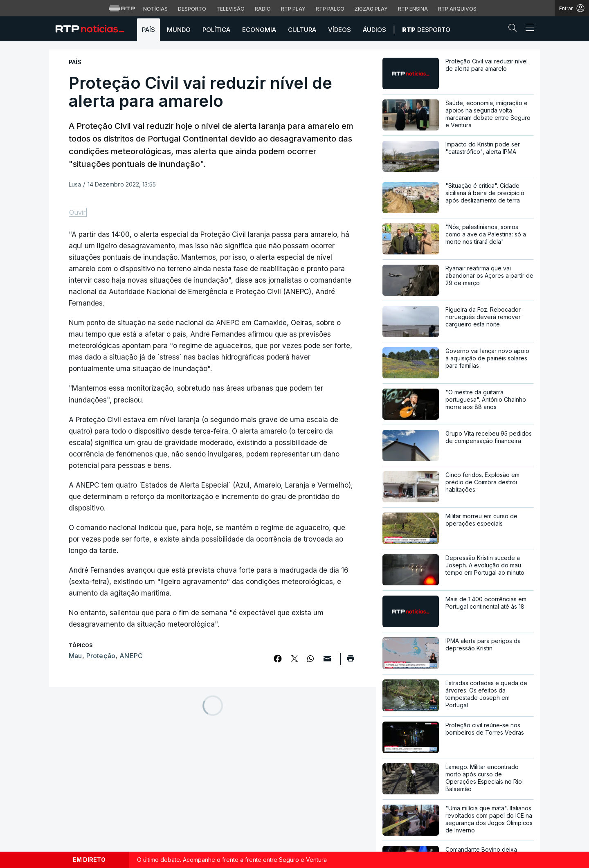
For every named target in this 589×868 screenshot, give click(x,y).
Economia (259, 30)
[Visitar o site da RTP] (122, 8)
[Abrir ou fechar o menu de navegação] (527, 29)
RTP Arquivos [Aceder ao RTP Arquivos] (457, 9)
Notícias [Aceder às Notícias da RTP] (155, 9)
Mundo (179, 30)
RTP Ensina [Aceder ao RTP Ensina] (413, 9)
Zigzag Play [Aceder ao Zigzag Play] (371, 9)
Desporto (426, 30)
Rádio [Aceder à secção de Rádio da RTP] (263, 9)
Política (216, 30)
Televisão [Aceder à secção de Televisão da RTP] (230, 9)
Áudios (374, 30)
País (148, 30)
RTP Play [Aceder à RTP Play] (293, 9)
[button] (515, 29)
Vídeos (339, 30)
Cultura (302, 30)
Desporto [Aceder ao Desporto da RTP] (192, 9)
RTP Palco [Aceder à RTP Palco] (330, 9)
